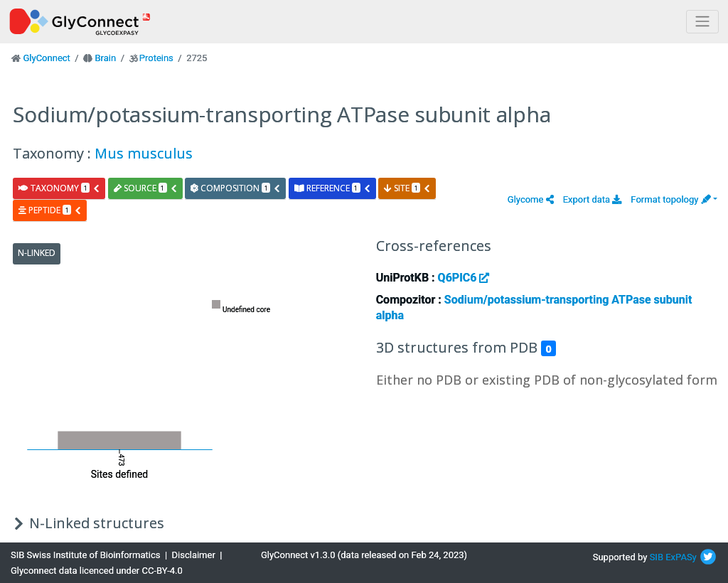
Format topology (670, 199)
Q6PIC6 (464, 278)
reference (333, 188)
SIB (657, 557)
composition (236, 188)
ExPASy (681, 557)
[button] (531, 199)
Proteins (156, 58)
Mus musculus (144, 153)
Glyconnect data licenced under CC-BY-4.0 (97, 571)
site (407, 188)
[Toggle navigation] (702, 22)
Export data (593, 199)
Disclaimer (194, 555)
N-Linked (37, 253)
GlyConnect (46, 58)
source (146, 188)
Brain (105, 58)
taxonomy (59, 188)
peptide (50, 210)
